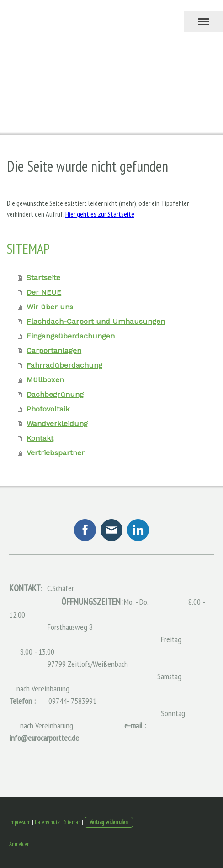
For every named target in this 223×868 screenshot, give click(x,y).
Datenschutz (47, 822)
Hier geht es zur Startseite (100, 214)
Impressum (20, 822)
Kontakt (40, 438)
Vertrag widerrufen (109, 822)
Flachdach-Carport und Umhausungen (96, 321)
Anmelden (19, 844)
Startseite (43, 278)
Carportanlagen (54, 351)
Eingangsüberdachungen (71, 336)
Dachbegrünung (55, 394)
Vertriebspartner (56, 453)
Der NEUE (44, 292)
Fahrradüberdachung (64, 365)
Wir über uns (50, 307)
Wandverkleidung (57, 424)
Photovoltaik (48, 409)
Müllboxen (45, 380)
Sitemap (72, 822)
